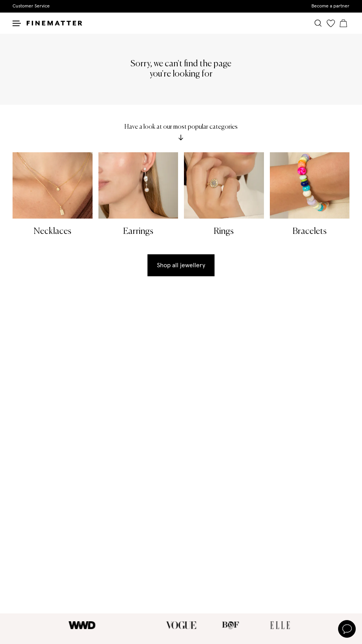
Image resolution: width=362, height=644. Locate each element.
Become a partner (330, 6)
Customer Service (31, 6)
